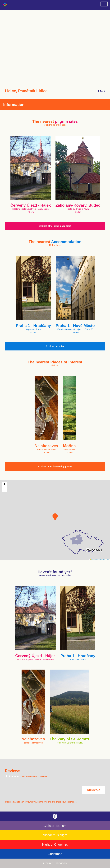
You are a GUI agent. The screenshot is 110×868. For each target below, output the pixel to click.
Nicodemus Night (55, 835)
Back (101, 91)
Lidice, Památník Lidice (26, 91)
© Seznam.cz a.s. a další (103, 559)
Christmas (55, 854)
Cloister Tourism (55, 826)
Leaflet (92, 559)
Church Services (55, 863)
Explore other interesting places (55, 466)
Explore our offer (55, 346)
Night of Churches (55, 844)
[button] (55, 517)
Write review (94, 790)
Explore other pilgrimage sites (55, 226)
